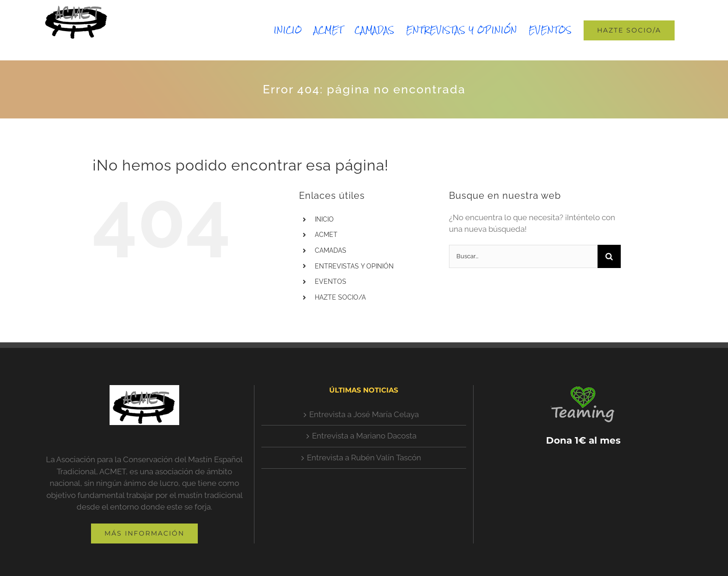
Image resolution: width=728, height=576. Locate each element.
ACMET (326, 235)
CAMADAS (331, 250)
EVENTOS (331, 281)
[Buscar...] (523, 256)
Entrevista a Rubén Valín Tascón (364, 458)
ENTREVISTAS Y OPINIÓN (354, 266)
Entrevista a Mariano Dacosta (364, 436)
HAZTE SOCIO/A (340, 297)
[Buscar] (609, 256)
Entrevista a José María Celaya (364, 414)
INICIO (324, 219)
